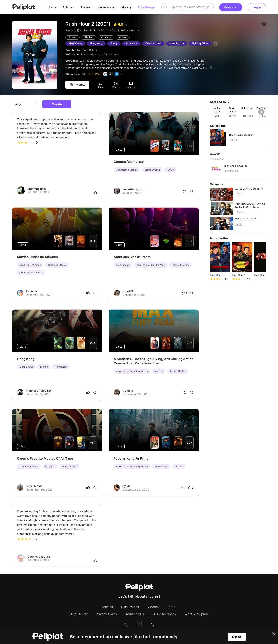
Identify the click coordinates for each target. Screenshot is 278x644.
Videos (152, 607)
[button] (264, 24)
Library (126, 7)
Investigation (177, 43)
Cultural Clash (153, 43)
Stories (85, 7)
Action (73, 37)
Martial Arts (75, 43)
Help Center (79, 614)
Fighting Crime (200, 43)
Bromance (131, 43)
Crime (123, 37)
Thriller (89, 37)
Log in (257, 7)
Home (52, 7)
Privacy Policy (107, 614)
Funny (114, 43)
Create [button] (231, 7)
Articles (68, 7)
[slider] (26, 142)
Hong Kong (96, 43)
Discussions (105, 7)
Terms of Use (136, 614)
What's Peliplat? (196, 614)
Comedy (106, 37)
